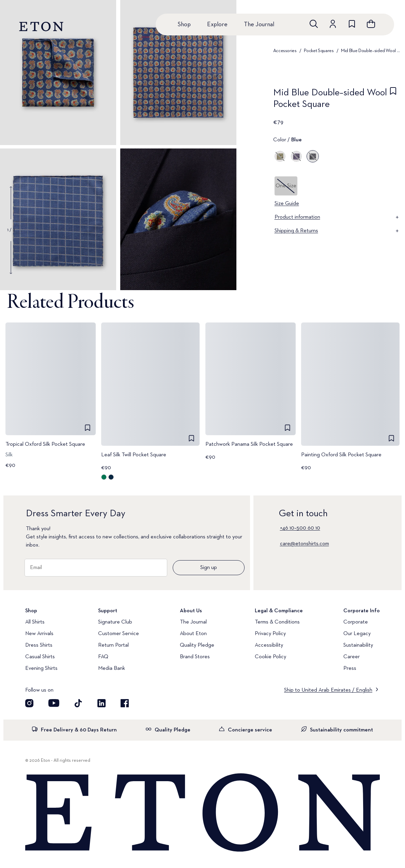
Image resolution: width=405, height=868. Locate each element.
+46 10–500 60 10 (300, 528)
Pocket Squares (319, 51)
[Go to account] (333, 24)
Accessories (285, 51)
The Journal (259, 25)
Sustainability (358, 645)
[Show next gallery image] (11, 257)
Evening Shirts (41, 668)
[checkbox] (393, 100)
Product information (337, 217)
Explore (217, 25)
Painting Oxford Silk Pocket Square (341, 455)
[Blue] (313, 156)
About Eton (193, 634)
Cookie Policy (270, 657)
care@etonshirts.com (305, 544)
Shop (184, 25)
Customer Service (119, 634)
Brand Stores (195, 657)
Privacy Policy (270, 634)
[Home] (202, 813)
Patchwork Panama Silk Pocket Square (249, 444)
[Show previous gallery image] (11, 203)
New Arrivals (39, 634)
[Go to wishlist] (352, 24)
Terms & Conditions (277, 622)
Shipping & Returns (337, 231)
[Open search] (314, 24)
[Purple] (296, 156)
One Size (286, 186)
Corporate (356, 622)
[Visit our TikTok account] (78, 703)
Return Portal (113, 645)
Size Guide (287, 204)
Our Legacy (357, 634)
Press (350, 668)
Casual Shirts (40, 657)
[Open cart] (371, 24)
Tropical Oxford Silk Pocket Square (45, 444)
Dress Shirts (39, 645)
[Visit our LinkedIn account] (102, 703)
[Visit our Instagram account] (29, 703)
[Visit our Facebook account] (125, 703)
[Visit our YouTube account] (54, 703)
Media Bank (112, 668)
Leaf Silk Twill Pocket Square (134, 455)
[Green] (280, 156)
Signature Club (115, 622)
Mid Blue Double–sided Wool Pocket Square (371, 51)
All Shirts (35, 622)
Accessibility (269, 645)
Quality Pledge (197, 645)
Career (352, 657)
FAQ (103, 657)
